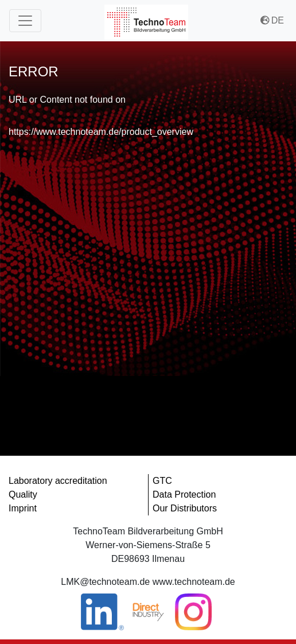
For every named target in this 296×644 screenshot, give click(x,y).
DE (272, 20)
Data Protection (184, 494)
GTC (162, 481)
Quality (23, 494)
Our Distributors (185, 508)
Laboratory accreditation (58, 481)
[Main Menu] (25, 21)
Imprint (23, 508)
